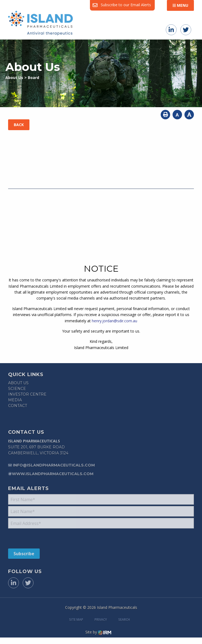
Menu (180, 5)
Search (124, 620)
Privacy (101, 620)
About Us (18, 383)
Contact (18, 406)
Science (17, 389)
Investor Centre (27, 394)
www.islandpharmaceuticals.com (53, 474)
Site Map (76, 620)
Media (15, 400)
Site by (98, 632)
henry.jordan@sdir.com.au (115, 321)
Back (19, 125)
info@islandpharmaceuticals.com (54, 465)
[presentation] (41, 538)
